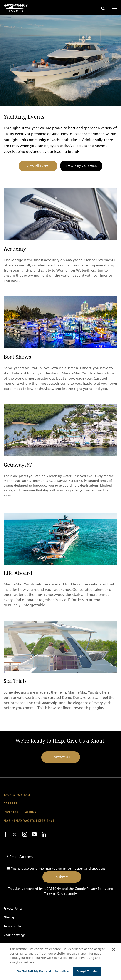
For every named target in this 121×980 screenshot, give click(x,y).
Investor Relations (20, 812)
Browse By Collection (81, 166)
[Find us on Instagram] (25, 834)
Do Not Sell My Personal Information (43, 971)
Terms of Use (12, 926)
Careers (10, 804)
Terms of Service (56, 894)
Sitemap (9, 917)
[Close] (114, 950)
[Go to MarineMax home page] (16, 8)
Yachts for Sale (17, 795)
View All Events (38, 166)
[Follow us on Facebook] (5, 834)
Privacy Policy (97, 889)
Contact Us (61, 757)
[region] (60, 961)
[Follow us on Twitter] (15, 835)
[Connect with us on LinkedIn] (44, 834)
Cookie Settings (14, 935)
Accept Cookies (87, 971)
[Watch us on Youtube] (34, 834)
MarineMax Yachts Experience (29, 821)
